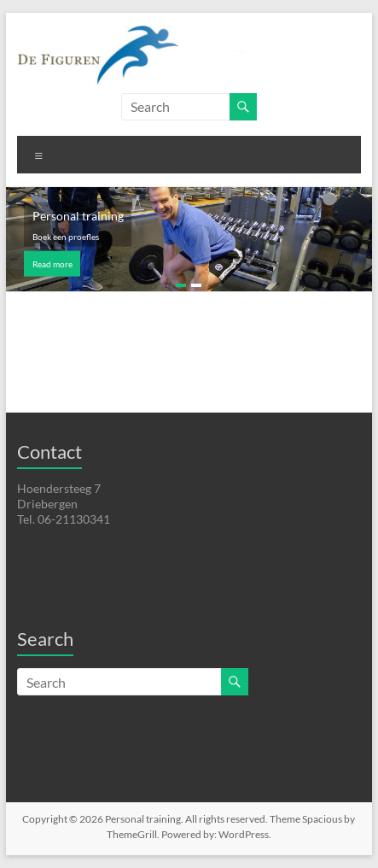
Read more (52, 264)
